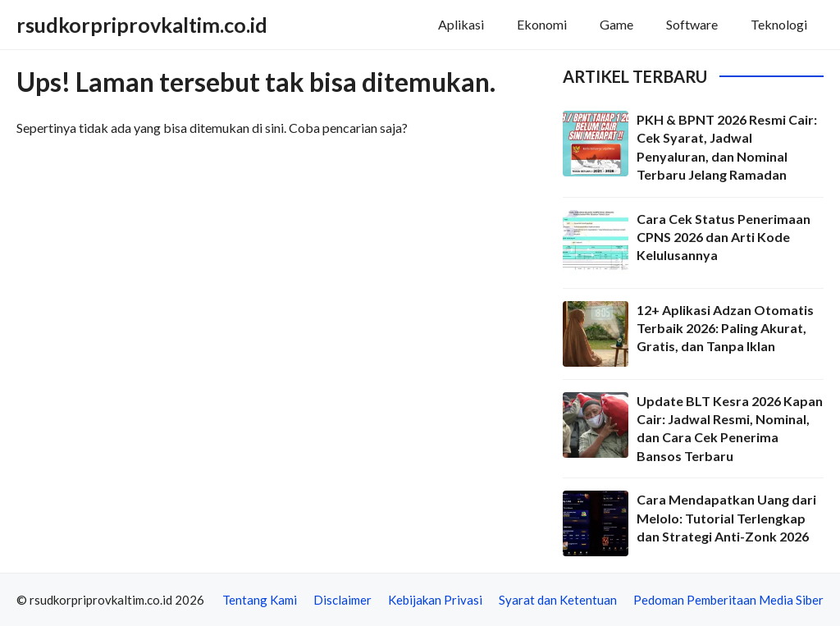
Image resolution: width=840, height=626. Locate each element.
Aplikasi (461, 24)
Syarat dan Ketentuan (558, 600)
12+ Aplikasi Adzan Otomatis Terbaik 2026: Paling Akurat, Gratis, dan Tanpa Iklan (725, 328)
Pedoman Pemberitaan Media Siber (728, 600)
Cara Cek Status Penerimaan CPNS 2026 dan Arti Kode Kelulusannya (724, 237)
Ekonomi (542, 24)
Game (616, 24)
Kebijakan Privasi (435, 600)
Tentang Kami (260, 600)
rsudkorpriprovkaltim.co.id (142, 25)
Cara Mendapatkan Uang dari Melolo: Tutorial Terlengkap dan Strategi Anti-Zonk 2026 (726, 518)
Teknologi (779, 24)
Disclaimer (342, 600)
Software (692, 24)
